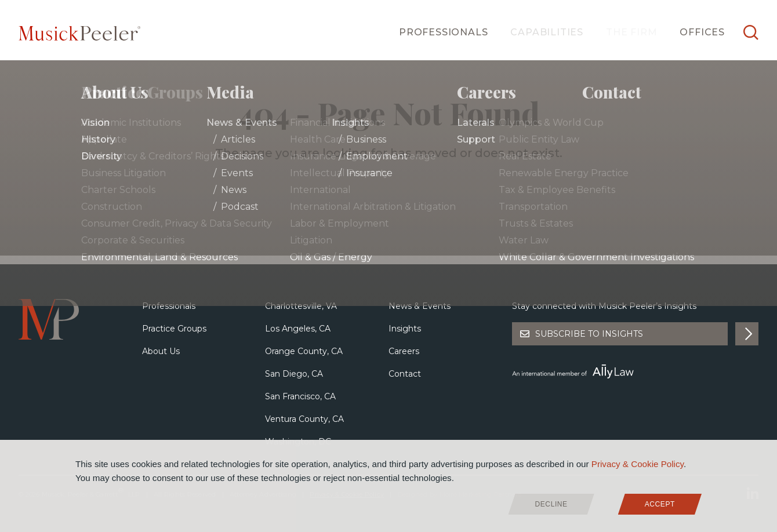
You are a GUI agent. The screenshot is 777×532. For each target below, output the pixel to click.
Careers (404, 351)
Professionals (443, 32)
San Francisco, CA (300, 396)
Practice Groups (174, 329)
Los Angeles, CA (298, 329)
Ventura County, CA (304, 419)
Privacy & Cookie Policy (638, 464)
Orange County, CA (304, 351)
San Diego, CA (294, 374)
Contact (405, 374)
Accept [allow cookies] (660, 504)
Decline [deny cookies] (551, 504)
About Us (161, 351)
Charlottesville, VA (301, 306)
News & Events (420, 306)
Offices (702, 32)
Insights (405, 329)
